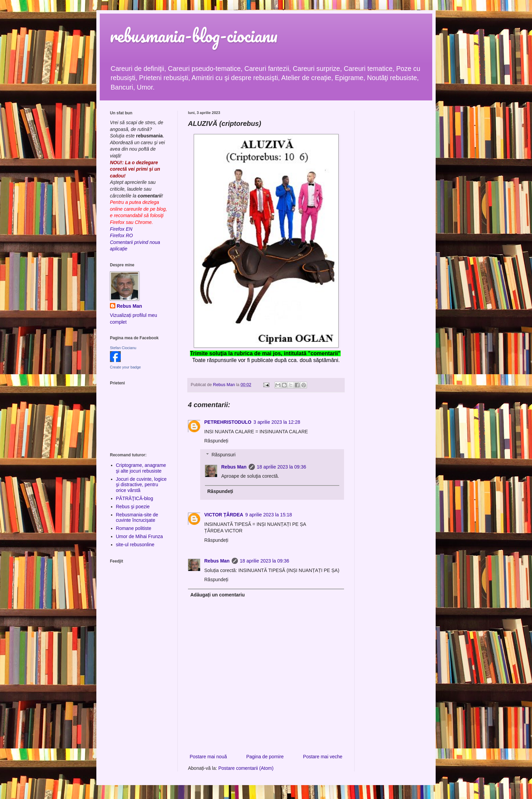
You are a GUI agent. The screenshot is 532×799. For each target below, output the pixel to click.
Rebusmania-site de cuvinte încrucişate (137, 518)
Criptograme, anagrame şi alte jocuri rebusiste (141, 468)
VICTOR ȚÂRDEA (224, 515)
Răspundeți (216, 441)
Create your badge (125, 367)
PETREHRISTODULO (228, 422)
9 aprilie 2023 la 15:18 (269, 515)
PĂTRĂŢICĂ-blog (135, 498)
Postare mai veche (323, 757)
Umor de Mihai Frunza (140, 536)
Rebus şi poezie (133, 507)
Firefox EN (121, 229)
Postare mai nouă (208, 757)
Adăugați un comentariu (217, 595)
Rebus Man (234, 467)
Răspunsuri (223, 455)
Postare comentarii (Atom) (246, 768)
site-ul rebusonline (135, 545)
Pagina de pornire (265, 757)
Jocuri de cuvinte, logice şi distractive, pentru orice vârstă (141, 485)
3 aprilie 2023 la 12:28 (277, 422)
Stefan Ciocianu (123, 348)
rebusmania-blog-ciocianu (194, 35)
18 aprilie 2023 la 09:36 (282, 467)
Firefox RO (121, 235)
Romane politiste (134, 528)
